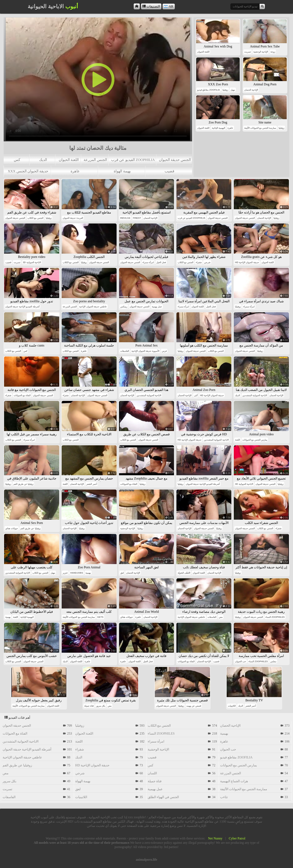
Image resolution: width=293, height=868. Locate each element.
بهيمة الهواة (122, 171)
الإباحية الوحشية (261, 52)
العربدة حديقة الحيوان (73, 218)
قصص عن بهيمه (194, 706)
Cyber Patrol (237, 838)
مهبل (233, 90)
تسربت (248, 52)
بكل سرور (101, 706)
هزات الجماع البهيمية (234, 781)
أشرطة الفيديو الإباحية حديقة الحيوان (22, 307)
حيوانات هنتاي (12, 528)
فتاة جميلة (89, 706)
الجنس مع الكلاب (35, 218)
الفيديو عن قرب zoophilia (133, 160)
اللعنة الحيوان (69, 160)
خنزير (65, 573)
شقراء (199, 262)
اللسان (152, 773)
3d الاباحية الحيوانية (32, 262)
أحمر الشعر (92, 484)
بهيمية (88, 573)
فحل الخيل (161, 262)
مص (221, 617)
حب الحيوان (241, 661)
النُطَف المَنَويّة (184, 573)
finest (137, 218)
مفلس (273, 661)
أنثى (196, 395)
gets (100, 617)
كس (17, 160)
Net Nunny (215, 838)
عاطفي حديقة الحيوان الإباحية (93, 307)
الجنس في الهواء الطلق (163, 797)
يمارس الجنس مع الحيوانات (255, 440)
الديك (43, 160)
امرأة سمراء (148, 262)
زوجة (273, 52)
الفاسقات (125, 351)
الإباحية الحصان (251, 90)
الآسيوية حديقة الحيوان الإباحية (145, 351)
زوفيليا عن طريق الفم (23, 484)
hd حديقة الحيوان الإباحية (247, 262)
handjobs (77, 573)
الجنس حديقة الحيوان (175, 160)
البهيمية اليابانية (218, 128)
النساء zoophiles (275, 617)
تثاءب (224, 797)
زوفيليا (225, 90)
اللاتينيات (232, 706)
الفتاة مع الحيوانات (22, 395)
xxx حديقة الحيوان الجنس (28, 171)
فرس (164, 351)
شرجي (207, 262)
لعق (122, 573)
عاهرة (75, 171)
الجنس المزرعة (95, 160)
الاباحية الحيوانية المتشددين (149, 395)
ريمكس (124, 307)
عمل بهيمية (157, 307)
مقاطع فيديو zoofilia (208, 90)
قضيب (169, 171)
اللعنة (237, 440)
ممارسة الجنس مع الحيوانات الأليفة (260, 128)
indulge (125, 218)
